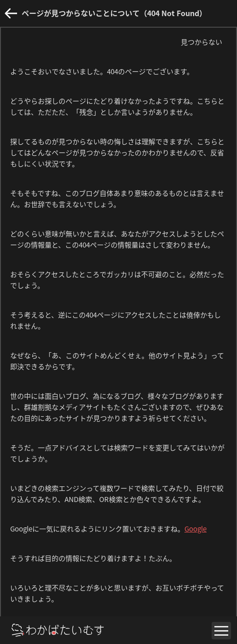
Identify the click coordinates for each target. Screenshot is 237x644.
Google (196, 529)
